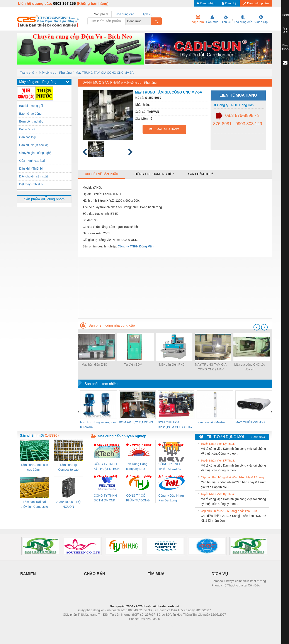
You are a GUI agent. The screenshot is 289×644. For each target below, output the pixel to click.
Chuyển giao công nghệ (35, 153)
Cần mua (212, 19)
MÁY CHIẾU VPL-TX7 (250, 422)
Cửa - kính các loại (32, 161)
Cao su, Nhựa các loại (34, 145)
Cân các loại (28, 137)
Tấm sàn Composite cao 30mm (34, 467)
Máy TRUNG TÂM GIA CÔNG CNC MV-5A (104, 73)
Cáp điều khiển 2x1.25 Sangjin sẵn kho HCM (229, 511)
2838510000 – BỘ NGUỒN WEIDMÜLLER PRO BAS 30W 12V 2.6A (68, 505)
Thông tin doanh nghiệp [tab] (153, 174)
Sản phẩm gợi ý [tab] (201, 174)
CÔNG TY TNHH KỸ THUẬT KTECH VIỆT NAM (107, 467)
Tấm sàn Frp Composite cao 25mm (68, 468)
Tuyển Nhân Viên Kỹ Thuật (218, 444)
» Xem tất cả (258, 437)
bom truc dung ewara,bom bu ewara (98, 425)
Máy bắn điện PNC (172, 365)
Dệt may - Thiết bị (31, 184)
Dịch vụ (226, 19)
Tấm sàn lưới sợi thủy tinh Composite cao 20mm (34, 505)
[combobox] (150, 21)
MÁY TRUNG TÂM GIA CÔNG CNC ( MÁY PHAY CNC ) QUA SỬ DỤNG (211, 367)
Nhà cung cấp (243, 19)
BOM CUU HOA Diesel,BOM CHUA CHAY (175, 425)
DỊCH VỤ (220, 574)
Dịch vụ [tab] (147, 14)
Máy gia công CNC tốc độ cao (250, 367)
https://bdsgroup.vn (139, 625)
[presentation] (257, 327)
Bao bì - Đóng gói (31, 106)
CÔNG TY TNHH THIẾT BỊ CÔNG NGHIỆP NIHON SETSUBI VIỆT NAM (170, 467)
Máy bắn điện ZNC (94, 365)
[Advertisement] (175, 288)
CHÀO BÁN (95, 574)
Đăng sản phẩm (256, 3)
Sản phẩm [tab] (101, 14)
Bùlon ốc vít (27, 129)
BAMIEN (28, 574)
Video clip (261, 19)
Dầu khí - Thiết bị (31, 169)
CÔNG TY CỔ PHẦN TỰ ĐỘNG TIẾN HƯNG (138, 498)
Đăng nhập (206, 3)
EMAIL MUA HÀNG (164, 129)
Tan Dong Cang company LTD (137, 466)
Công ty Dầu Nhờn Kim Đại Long (171, 498)
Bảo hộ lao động (30, 114)
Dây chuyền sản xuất (33, 176)
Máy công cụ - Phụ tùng (55, 73)
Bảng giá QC (285, 47)
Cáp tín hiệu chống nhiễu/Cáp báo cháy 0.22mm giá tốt (234, 477)
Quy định (285, 30)
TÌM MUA (156, 574)
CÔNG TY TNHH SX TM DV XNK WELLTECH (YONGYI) (105, 498)
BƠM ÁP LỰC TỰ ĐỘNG (136, 422)
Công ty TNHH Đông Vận (233, 105)
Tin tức (285, 15)
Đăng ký (229, 3)
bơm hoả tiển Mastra (211, 422)
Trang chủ (27, 73)
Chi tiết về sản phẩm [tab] (102, 174)
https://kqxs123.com (165, 625)
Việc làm (198, 19)
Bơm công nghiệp (31, 121)
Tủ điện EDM (133, 365)
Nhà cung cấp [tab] (125, 14)
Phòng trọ (117, 625)
